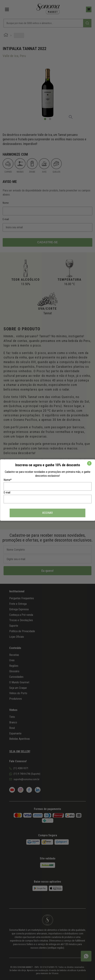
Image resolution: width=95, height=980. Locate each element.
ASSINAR (47, 513)
